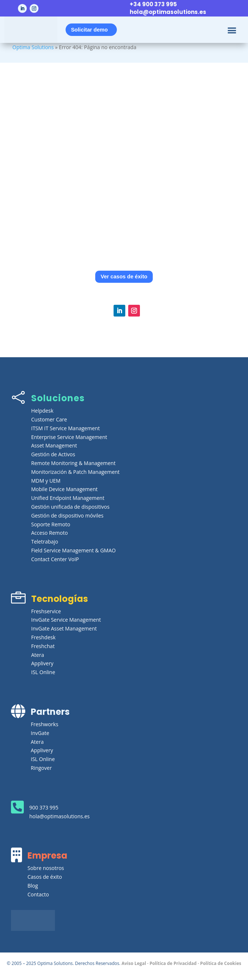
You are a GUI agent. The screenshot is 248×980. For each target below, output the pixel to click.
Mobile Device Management (64, 489)
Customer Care (49, 419)
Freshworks (45, 724)
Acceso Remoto (49, 533)
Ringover (41, 768)
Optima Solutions (33, 47)
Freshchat (43, 646)
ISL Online (43, 672)
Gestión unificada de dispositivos (70, 507)
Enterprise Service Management (69, 437)
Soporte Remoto (51, 524)
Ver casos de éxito (124, 277)
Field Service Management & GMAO (73, 550)
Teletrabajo (45, 542)
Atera (38, 655)
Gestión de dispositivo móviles (67, 515)
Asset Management (54, 445)
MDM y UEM (46, 481)
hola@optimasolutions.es (168, 12)
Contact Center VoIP (55, 559)
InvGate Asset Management (64, 628)
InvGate (40, 733)
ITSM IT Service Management (65, 428)
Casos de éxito (45, 877)
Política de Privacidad (173, 963)
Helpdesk (42, 411)
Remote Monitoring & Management (73, 463)
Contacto (38, 894)
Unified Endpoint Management (68, 498)
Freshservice (46, 611)
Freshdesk (43, 637)
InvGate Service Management (66, 620)
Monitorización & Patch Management (75, 472)
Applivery (42, 663)
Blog (33, 886)
